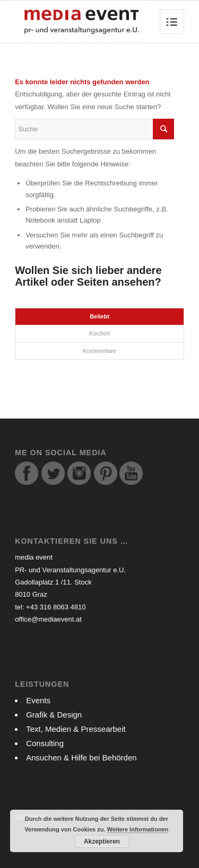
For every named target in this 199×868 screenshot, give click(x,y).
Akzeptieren (102, 842)
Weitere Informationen (138, 829)
